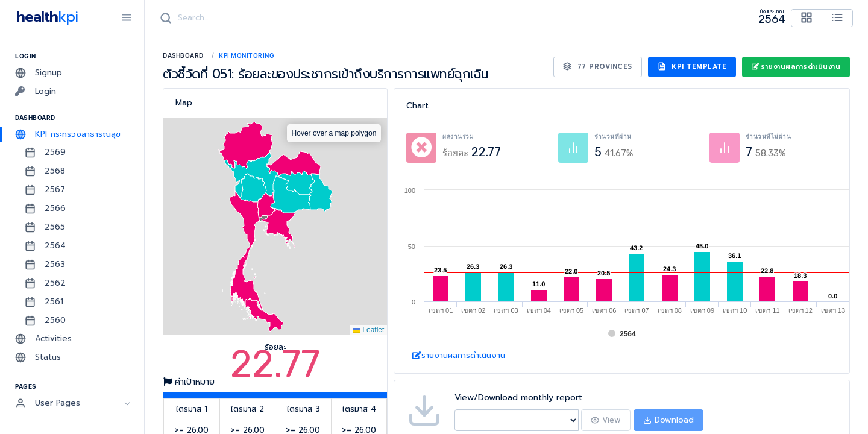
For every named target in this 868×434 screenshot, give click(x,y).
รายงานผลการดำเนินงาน (796, 67)
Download (668, 420)
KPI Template (692, 67)
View (606, 420)
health (45, 17)
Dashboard (183, 55)
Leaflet (369, 330)
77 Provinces (598, 67)
